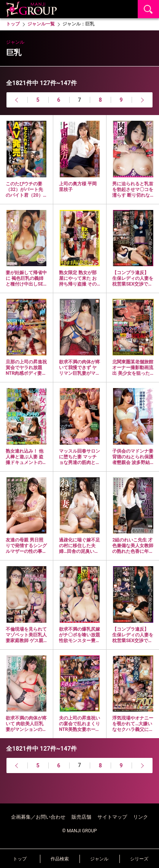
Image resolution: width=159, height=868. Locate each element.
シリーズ (139, 859)
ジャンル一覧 (41, 24)
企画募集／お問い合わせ (38, 817)
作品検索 (60, 859)
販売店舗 (81, 817)
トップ (20, 859)
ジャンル (99, 859)
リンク (141, 817)
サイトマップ (112, 817)
